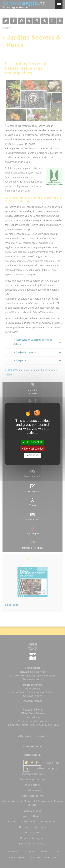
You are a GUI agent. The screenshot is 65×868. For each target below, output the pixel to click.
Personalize (32, 455)
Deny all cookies (32, 449)
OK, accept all (32, 442)
